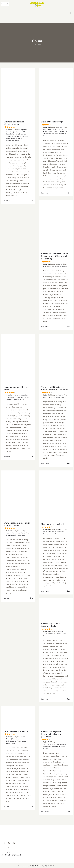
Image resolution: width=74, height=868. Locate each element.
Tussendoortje (10, 132)
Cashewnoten (14, 134)
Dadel (27, 533)
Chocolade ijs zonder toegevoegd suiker (56, 626)
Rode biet (65, 266)
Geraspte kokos (48, 746)
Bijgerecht (24, 130)
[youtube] (14, 843)
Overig (60, 127)
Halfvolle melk (52, 532)
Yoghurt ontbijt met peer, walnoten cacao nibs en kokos (56, 390)
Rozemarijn (9, 141)
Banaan (54, 266)
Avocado (18, 533)
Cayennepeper (23, 134)
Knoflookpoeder (48, 132)
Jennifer (10, 130)
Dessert (61, 632)
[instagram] (9, 843)
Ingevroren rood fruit (50, 534)
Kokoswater (47, 636)
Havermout (9, 535)
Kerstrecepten (17, 739)
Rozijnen (46, 749)
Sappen (61, 264)
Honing (8, 138)
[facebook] (5, 843)
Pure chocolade (21, 535)
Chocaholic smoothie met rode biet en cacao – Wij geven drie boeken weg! (56, 257)
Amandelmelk (47, 266)
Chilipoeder (61, 129)
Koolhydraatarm (11, 741)
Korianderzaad (63, 132)
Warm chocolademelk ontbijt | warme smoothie (18, 525)
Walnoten (16, 141)
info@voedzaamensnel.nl (11, 855)
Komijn (56, 132)
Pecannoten (19, 138)
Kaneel (13, 138)
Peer (53, 397)
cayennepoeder (52, 129)
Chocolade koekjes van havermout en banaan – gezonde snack (56, 735)
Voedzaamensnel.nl (26, 866)
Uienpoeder (47, 136)
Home (35, 45)
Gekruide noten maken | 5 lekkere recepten (18, 124)
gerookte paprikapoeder (13, 136)
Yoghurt (65, 397)
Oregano (46, 134)
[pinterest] (9, 848)
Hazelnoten (25, 136)
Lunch (23, 395)
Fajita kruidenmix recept (56, 123)
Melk (15, 535)
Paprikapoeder (54, 134)
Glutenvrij (9, 739)
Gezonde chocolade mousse (18, 733)
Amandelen (23, 132)
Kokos (49, 397)
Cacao (8, 134)
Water (22, 399)
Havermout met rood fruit (56, 525)
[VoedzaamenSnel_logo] (37, 3)
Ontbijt (60, 395)
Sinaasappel (16, 399)
